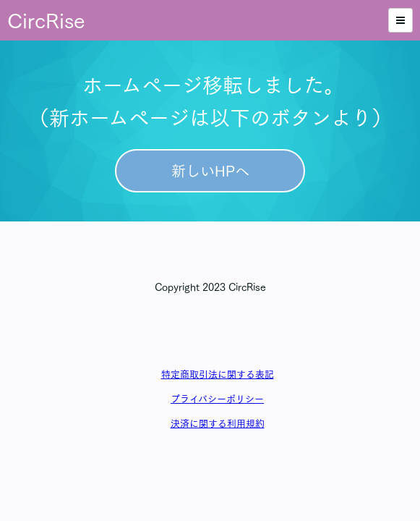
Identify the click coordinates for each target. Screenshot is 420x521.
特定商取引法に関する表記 (218, 374)
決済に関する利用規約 (218, 424)
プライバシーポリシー (217, 399)
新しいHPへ (210, 171)
